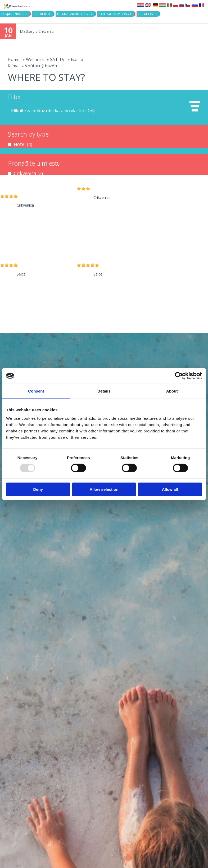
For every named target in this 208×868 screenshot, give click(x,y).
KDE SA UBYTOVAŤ (115, 14)
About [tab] (172, 391)
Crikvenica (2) (28, 173)
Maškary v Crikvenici (37, 31)
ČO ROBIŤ (42, 14)
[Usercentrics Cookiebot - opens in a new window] (179, 376)
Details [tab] (104, 391)
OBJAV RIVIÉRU (14, 14)
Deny (38, 489)
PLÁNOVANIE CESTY (75, 14)
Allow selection (104, 489)
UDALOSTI (147, 14)
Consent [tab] (36, 391)
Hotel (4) (23, 144)
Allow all (170, 489)
